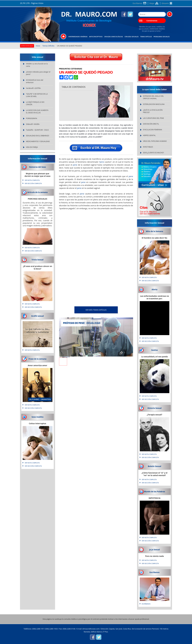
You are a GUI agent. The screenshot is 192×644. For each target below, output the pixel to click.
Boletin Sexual (155, 466)
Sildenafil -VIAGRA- (33, 124)
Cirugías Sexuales (132, 37)
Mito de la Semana (154, 231)
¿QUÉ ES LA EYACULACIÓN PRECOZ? (153, 111)
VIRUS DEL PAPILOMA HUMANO (155, 141)
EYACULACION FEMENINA (153, 130)
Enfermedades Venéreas (78, 37)
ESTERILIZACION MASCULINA (154, 104)
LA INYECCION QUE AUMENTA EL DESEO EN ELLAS (37, 111)
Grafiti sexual (37, 316)
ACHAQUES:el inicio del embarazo (35, 81)
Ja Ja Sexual (154, 550)
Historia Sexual (154, 408)
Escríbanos (137, 3)
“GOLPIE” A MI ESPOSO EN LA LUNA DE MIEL (37, 95)
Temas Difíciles (146, 37)
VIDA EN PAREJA (32, 147)
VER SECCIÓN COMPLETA (33, 183)
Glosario (165, 3)
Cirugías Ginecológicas (114, 37)
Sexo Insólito (38, 417)
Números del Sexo (37, 167)
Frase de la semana (37, 359)
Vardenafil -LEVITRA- (34, 88)
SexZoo (155, 350)
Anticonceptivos (96, 37)
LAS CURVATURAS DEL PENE (153, 118)
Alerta (154, 289)
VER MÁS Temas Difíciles (96, 310)
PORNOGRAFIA (32, 118)
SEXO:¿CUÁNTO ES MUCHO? (154, 153)
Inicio (38, 46)
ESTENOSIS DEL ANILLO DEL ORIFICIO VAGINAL (153, 97)
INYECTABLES (148, 147)
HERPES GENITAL (149, 135)
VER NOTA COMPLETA (32, 180)
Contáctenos (152, 21)
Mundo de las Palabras (154, 491)
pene (102, 162)
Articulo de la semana (37, 192)
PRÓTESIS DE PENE (74, 323)
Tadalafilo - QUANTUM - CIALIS (37, 130)
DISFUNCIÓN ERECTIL (151, 124)
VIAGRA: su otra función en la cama (37, 65)
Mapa (152, 3)
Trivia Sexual (38, 260)
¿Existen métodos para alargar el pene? (38, 73)
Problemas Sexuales (162, 37)
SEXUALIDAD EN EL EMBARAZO (38, 136)
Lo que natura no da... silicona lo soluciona (38, 331)
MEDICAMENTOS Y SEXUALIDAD (38, 141)
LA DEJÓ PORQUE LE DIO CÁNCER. (35, 103)
